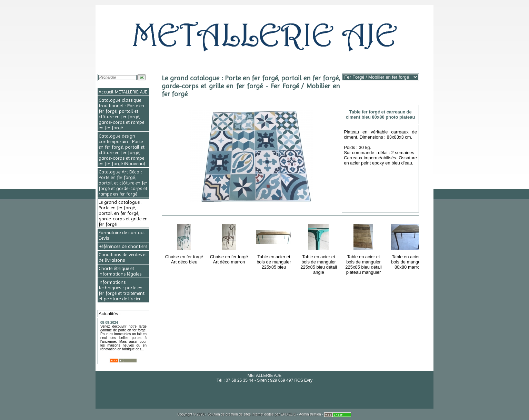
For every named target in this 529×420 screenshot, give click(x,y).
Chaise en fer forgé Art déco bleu (185, 243)
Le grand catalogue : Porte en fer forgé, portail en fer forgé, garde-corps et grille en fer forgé (123, 213)
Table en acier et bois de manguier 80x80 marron (409, 246)
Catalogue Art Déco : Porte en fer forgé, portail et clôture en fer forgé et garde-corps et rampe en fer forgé (123, 183)
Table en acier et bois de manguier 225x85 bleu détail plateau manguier (364, 248)
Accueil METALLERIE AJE (123, 92)
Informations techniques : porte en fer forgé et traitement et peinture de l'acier (122, 290)
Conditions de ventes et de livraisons (123, 257)
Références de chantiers (123, 246)
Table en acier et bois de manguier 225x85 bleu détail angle (319, 248)
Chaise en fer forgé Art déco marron (229, 243)
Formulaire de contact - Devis (123, 235)
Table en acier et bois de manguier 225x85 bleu (274, 246)
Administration (310, 414)
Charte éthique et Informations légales (120, 271)
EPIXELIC (288, 414)
